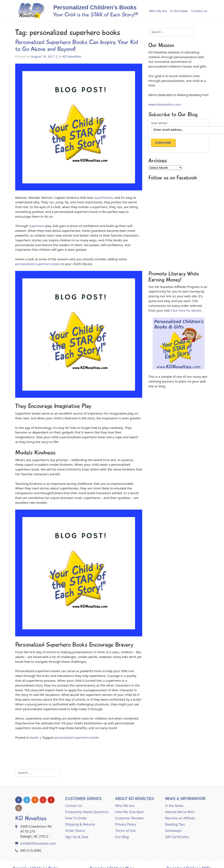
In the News (179, 11)
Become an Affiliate (180, 818)
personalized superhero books (38, 264)
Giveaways (173, 831)
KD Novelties (72, 56)
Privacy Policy (126, 824)
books (34, 737)
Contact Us (199, 11)
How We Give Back (129, 812)
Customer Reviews (129, 818)
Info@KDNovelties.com (38, 843)
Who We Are (158, 11)
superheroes (103, 198)
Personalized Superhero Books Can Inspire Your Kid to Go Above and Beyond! (77, 46)
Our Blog (122, 837)
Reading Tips (175, 824)
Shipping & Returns (80, 824)
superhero (36, 226)
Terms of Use (125, 831)
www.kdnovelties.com (165, 104)
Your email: (159, 123)
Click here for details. (186, 310)
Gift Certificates (177, 837)
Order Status (75, 831)
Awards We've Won (180, 812)
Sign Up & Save (77, 837)
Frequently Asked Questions (87, 812)
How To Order (76, 818)
